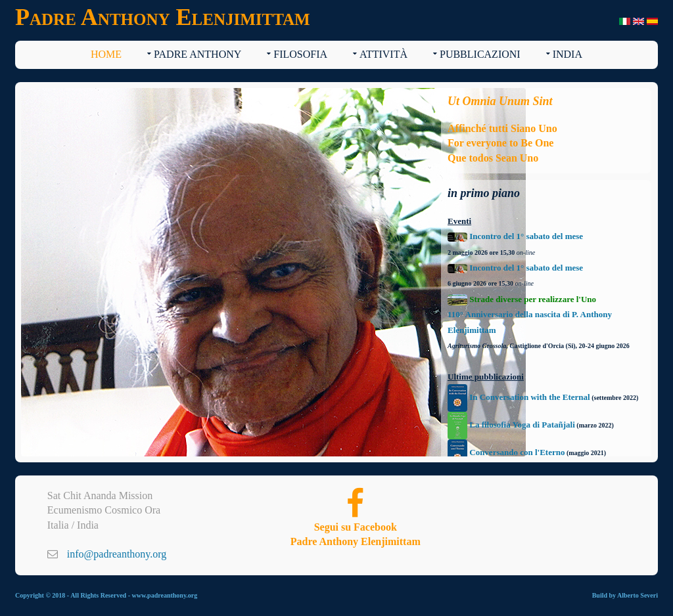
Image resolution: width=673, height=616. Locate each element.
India (568, 54)
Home (106, 54)
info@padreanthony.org (117, 554)
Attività (383, 54)
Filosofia (300, 54)
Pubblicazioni (480, 54)
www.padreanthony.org (164, 595)
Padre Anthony (197, 54)
